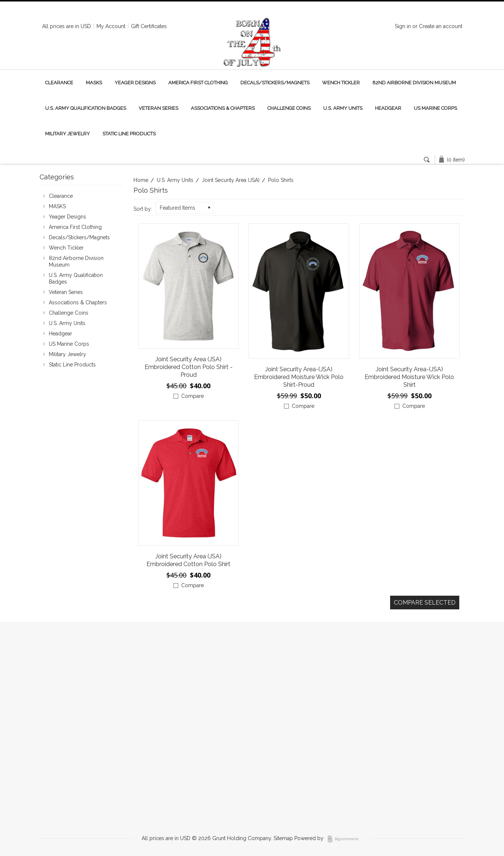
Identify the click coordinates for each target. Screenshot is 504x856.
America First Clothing (198, 83)
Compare (192, 396)
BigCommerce (345, 839)
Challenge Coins (289, 108)
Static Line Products (129, 134)
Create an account (441, 26)
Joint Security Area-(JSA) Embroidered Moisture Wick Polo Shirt (409, 377)
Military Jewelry (67, 134)
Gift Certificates (149, 26)
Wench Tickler (341, 83)
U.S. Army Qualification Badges (86, 108)
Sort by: (143, 209)
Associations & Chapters (223, 108)
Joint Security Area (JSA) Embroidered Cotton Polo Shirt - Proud (189, 367)
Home (141, 180)
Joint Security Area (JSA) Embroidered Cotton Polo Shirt (188, 560)
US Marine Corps (435, 108)
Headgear (388, 108)
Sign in (403, 26)
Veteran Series (158, 108)
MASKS (94, 83)
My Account (111, 26)
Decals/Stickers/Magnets (275, 83)
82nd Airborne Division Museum (414, 83)
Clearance (59, 83)
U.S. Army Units (343, 108)
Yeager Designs (135, 83)
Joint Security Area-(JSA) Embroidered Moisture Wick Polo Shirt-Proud (299, 377)
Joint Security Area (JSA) (231, 180)
